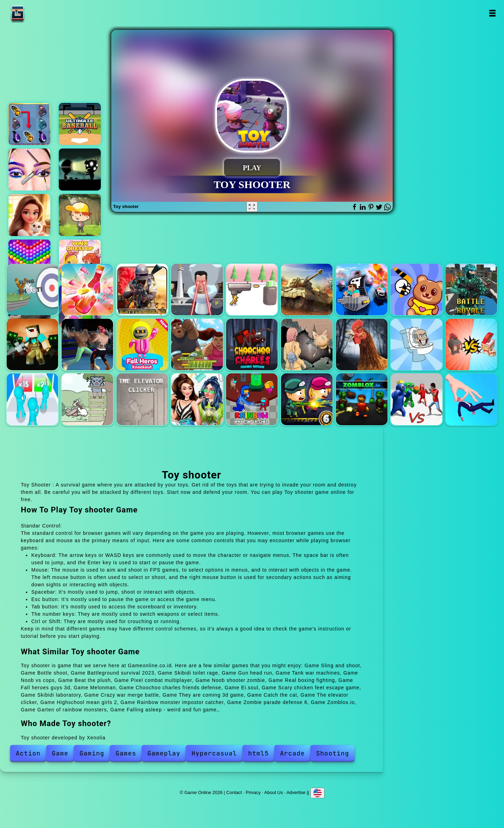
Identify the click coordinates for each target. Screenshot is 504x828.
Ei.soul (307, 344)
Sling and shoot (32, 289)
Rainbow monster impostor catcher (252, 399)
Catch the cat (87, 399)
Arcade (292, 753)
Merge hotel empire (29, 215)
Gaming (92, 753)
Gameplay (164, 753)
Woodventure (80, 215)
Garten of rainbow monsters (416, 399)
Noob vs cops (362, 289)
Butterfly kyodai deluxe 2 (29, 124)
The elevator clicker (142, 399)
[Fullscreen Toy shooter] (252, 207)
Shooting (332, 753)
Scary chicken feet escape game (362, 344)
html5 (258, 753)
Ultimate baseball (80, 124)
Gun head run (252, 289)
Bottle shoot (87, 289)
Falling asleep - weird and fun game (471, 399)
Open (492, 13)
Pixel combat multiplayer (471, 289)
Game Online (40, 13)
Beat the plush (416, 289)
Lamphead (80, 170)
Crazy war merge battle (471, 344)
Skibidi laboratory (416, 344)
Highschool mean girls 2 (197, 399)
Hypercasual (214, 753)
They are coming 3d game (32, 399)
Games (126, 753)
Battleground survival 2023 (142, 289)
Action (28, 753)
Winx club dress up (80, 261)
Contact (234, 792)
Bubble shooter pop (29, 261)
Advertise (296, 792)
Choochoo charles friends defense (252, 344)
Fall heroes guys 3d (142, 344)
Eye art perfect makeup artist (29, 170)
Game (60, 753)
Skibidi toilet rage (197, 289)
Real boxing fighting (87, 344)
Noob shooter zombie (32, 344)
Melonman (197, 344)
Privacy (253, 792)
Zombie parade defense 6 (307, 399)
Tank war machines (307, 289)
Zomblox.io (362, 399)
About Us (274, 792)
